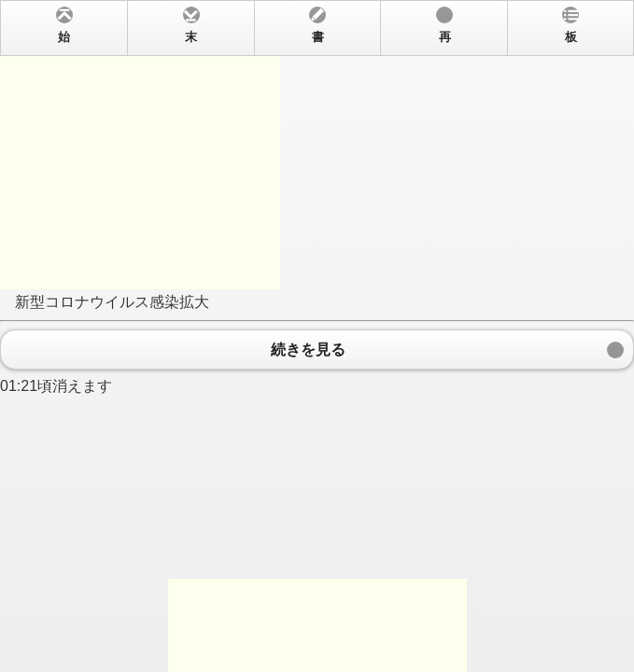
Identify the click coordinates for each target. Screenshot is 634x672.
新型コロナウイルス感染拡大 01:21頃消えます (317, 336)
